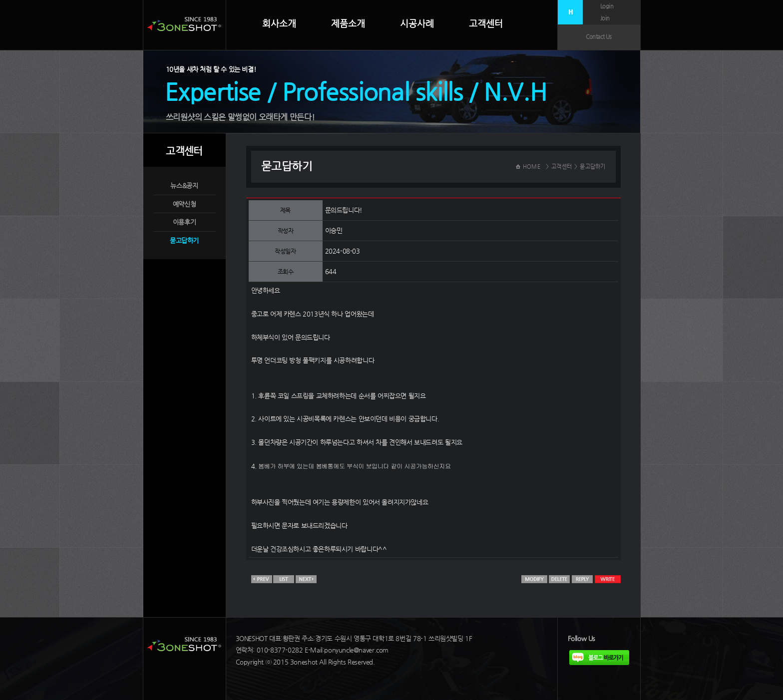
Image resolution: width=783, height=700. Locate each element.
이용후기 (184, 222)
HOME (532, 167)
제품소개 (348, 23)
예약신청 (184, 204)
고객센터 (486, 23)
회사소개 (279, 23)
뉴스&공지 (184, 185)
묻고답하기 (184, 240)
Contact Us (599, 37)
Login (607, 6)
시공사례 (417, 23)
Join (605, 18)
